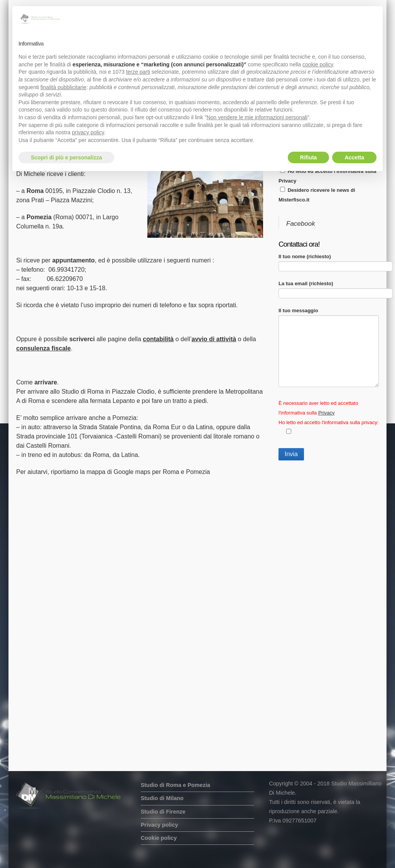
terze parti (138, 72)
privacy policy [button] (88, 132)
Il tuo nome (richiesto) (336, 261)
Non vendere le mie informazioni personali (257, 117)
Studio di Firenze (163, 812)
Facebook (301, 224)
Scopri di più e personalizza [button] (66, 157)
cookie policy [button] (318, 64)
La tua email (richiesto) (336, 288)
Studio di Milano (162, 798)
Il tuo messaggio (329, 315)
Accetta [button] (354, 157)
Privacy (287, 181)
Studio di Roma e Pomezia (176, 785)
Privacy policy (160, 825)
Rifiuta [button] (309, 157)
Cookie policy (159, 838)
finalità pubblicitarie (63, 87)
